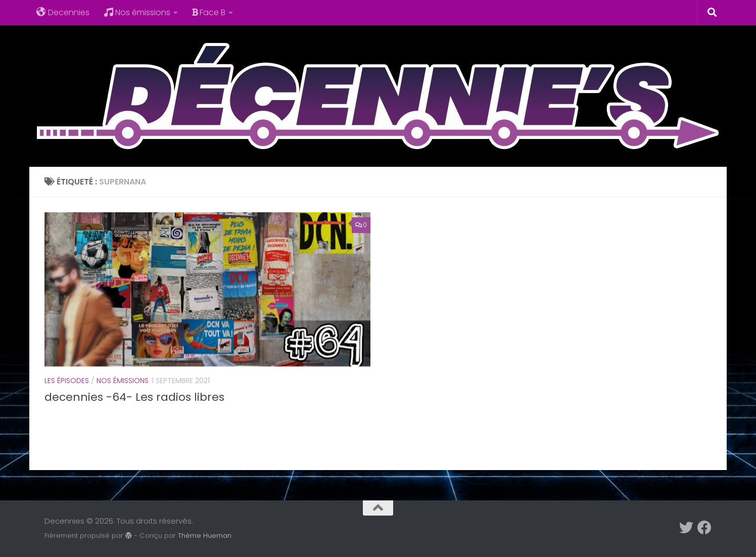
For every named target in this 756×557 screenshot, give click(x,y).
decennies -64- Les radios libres (134, 397)
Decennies (63, 12)
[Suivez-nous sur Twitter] (686, 528)
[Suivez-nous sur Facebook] (704, 528)
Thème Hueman (205, 536)
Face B (209, 12)
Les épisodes (67, 381)
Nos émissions (137, 12)
